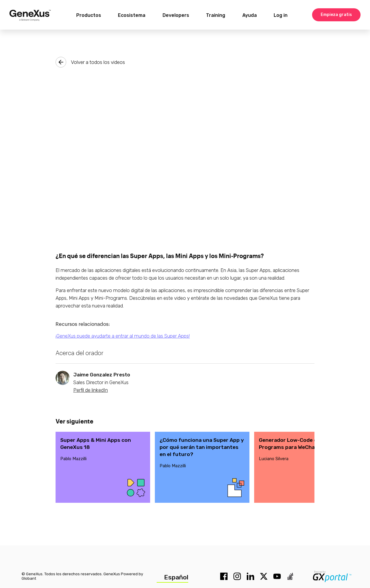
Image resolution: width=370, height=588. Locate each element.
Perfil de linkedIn (91, 390)
